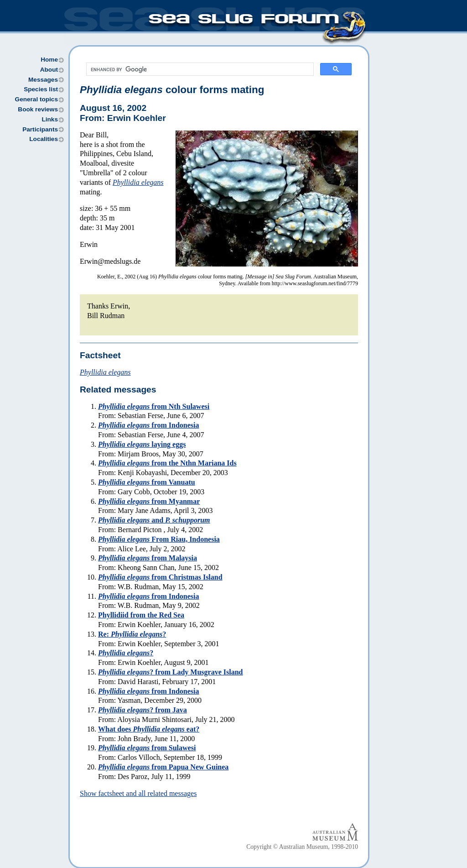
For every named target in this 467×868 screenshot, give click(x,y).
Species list (41, 89)
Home (49, 60)
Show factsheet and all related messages (138, 793)
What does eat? (149, 729)
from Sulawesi (147, 748)
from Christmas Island (160, 577)
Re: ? (132, 634)
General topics (36, 99)
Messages (43, 80)
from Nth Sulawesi (154, 406)
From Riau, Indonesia (159, 539)
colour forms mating (172, 90)
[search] (199, 69)
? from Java (143, 710)
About (49, 70)
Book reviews (38, 109)
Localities (44, 139)
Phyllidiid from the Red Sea (141, 615)
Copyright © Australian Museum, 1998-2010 (302, 847)
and (154, 520)
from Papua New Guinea (163, 767)
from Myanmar (149, 501)
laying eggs (142, 444)
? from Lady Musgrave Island (171, 672)
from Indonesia (149, 425)
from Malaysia (148, 558)
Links (50, 119)
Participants (40, 129)
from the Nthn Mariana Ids (167, 463)
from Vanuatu (147, 482)
